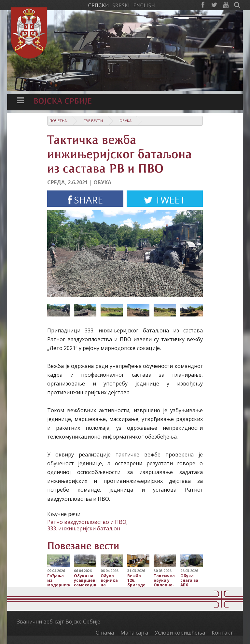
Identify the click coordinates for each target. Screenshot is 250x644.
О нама (105, 633)
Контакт (222, 633)
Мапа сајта (134, 633)
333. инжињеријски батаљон (84, 528)
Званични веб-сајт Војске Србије (59, 622)
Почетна (58, 121)
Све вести (93, 121)
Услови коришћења (180, 633)
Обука (125, 121)
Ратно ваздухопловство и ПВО (87, 522)
